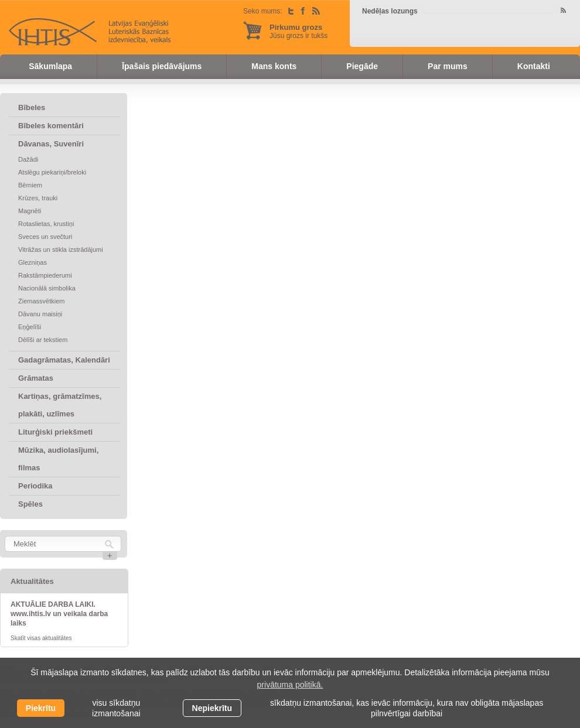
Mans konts (274, 66)
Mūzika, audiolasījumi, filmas (58, 459)
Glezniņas (33, 262)
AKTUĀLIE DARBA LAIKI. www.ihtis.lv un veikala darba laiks (59, 614)
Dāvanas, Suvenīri (51, 144)
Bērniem (30, 185)
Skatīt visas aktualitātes (41, 638)
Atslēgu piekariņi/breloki (52, 172)
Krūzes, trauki (38, 198)
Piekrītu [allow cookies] (41, 708)
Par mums (448, 66)
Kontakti (534, 66)
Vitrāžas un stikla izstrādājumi (61, 249)
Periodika (35, 486)
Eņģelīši (30, 327)
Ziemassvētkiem (41, 301)
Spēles (30, 504)
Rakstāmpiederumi (45, 275)
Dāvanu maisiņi (40, 314)
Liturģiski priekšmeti (55, 432)
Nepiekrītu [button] (212, 708)
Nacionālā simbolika (47, 288)
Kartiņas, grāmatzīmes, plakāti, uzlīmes (60, 405)
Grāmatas (36, 378)
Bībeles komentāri (51, 126)
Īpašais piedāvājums (162, 66)
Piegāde (362, 66)
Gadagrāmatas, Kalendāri (64, 360)
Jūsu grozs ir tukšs (298, 31)
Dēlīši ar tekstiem (43, 340)
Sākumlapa (50, 66)
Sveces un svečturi (45, 237)
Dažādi (28, 159)
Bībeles (32, 107)
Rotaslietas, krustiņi (46, 224)
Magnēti (30, 211)
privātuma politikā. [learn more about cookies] (290, 685)
